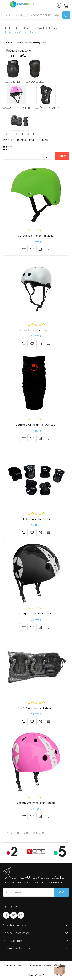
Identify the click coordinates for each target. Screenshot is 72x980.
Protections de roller (20, 134)
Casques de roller (16, 108)
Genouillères (35, 82)
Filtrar (62, 156)
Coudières (12, 82)
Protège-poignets (46, 108)
